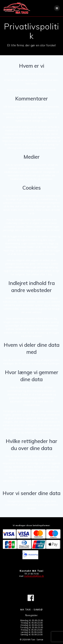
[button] (7, 11)
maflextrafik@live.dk (34, 576)
